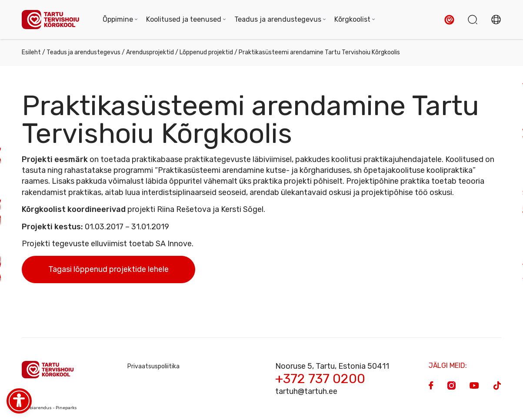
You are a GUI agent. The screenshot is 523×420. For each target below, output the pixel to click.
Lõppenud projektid (206, 52)
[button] (449, 20)
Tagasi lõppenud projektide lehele (108, 269)
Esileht (31, 52)
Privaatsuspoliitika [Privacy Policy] (153, 366)
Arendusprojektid (150, 52)
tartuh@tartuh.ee (306, 391)
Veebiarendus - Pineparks (49, 408)
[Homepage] (53, 20)
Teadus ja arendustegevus (83, 52)
